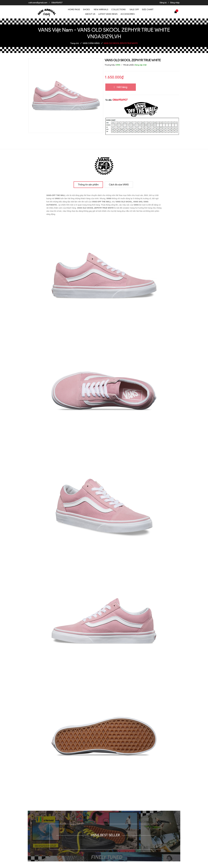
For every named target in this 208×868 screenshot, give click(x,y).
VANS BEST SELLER (105, 835)
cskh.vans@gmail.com (38, 3)
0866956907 (57, 3)
